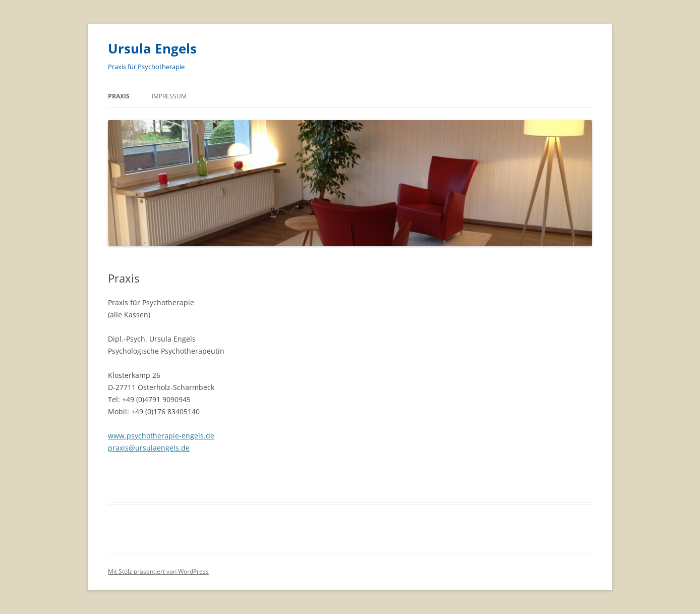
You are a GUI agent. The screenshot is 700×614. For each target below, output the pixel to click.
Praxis (119, 96)
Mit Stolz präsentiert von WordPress (158, 571)
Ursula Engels (152, 48)
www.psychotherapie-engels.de (161, 436)
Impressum (169, 96)
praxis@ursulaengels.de (149, 448)
